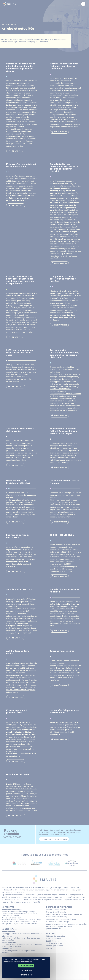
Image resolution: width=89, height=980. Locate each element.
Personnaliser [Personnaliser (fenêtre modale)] (26, 975)
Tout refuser (26, 970)
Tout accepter (26, 966)
